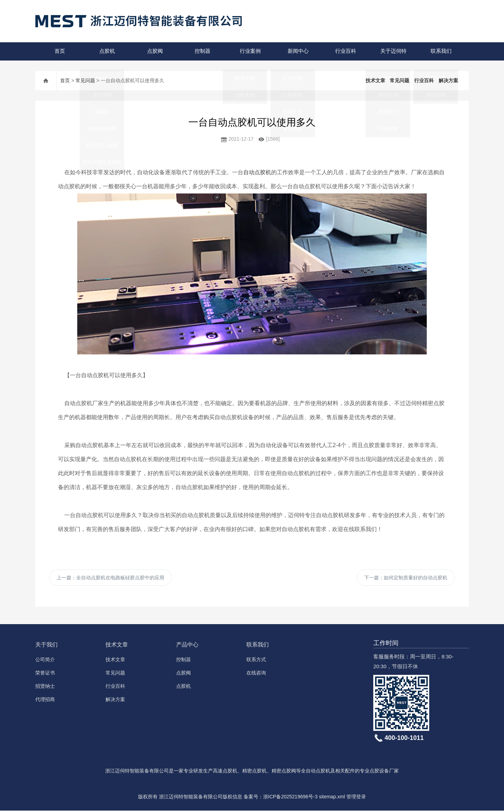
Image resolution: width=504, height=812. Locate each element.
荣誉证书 (45, 674)
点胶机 (107, 51)
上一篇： (110, 578)
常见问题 (85, 80)
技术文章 (375, 80)
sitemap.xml (332, 798)
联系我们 (440, 51)
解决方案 (448, 80)
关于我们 (46, 646)
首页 (59, 51)
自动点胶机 (257, 172)
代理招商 (45, 701)
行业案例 (250, 51)
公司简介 (45, 661)
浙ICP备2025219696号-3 (290, 798)
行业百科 (345, 51)
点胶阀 (154, 51)
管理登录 (356, 798)
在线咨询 (256, 674)
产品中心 (187, 646)
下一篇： (406, 578)
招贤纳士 (45, 687)
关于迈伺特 (393, 51)
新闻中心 (297, 51)
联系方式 (256, 661)
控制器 (202, 51)
